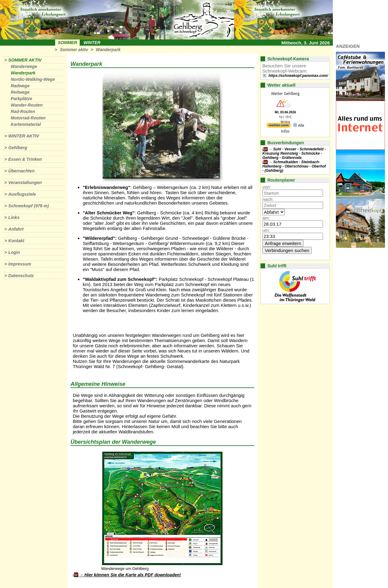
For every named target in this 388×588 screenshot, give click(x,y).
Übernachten (21, 171)
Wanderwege (24, 66)
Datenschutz (21, 276)
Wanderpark (108, 50)
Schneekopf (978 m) (29, 206)
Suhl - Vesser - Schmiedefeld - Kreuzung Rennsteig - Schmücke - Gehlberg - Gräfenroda (294, 153)
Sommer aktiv (74, 50)
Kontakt (16, 241)
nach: (268, 199)
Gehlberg (18, 148)
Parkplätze (21, 99)
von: (267, 187)
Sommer (68, 43)
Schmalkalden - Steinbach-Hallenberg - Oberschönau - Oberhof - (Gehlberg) (294, 166)
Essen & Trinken (25, 159)
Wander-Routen (27, 105)
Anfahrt (16, 229)
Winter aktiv (24, 136)
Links (14, 217)
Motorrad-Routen (28, 118)
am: (266, 218)
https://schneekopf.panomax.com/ (298, 76)
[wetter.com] (279, 126)
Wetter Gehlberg (285, 94)
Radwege (20, 86)
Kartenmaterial (26, 124)
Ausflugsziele (22, 194)
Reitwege (20, 92)
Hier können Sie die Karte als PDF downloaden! (133, 575)
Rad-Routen (23, 111)
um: (266, 230)
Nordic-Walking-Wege (33, 79)
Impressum (20, 264)
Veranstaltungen (25, 183)
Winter (92, 43)
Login (14, 252)
